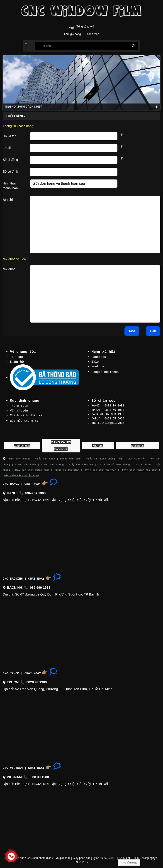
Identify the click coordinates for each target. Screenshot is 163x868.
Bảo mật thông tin (25, 420)
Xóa (132, 331)
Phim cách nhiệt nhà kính (140, 468)
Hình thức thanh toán (10, 186)
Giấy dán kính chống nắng (105, 457)
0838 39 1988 (39, 775)
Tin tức (16, 357)
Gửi (153, 331)
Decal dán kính (71, 457)
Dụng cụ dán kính (68, 468)
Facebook (99, 357)
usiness (137, 445)
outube (98, 445)
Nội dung (9, 269)
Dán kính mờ (136, 457)
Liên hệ (17, 362)
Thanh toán (19, 406)
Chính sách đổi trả (26, 415)
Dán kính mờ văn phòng (114, 463)
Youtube (98, 366)
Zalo (95, 361)
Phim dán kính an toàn (101, 468)
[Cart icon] (72, 27)
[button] (26, 46)
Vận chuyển (19, 410)
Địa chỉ (8, 200)
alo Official (22, 445)
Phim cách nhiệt (16, 457)
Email (7, 148)
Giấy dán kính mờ (81, 463)
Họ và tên (10, 136)
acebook (61, 448)
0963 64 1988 (36, 491)
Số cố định (10, 172)
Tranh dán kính (26, 463)
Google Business (105, 371)
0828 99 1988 (36, 681)
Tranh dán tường (52, 463)
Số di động (10, 160)
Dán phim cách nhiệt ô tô (21, 474)
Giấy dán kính (45, 457)
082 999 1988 (40, 586)
